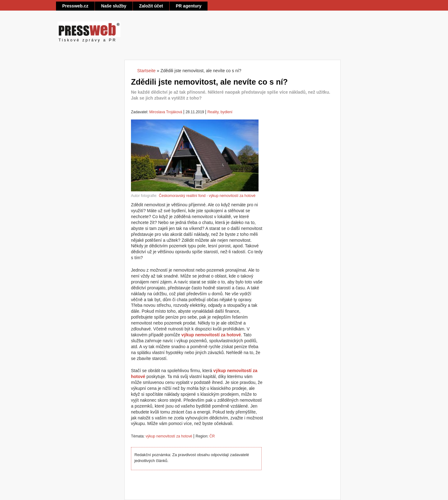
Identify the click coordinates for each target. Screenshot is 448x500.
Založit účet (151, 6)
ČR (212, 436)
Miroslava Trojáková (166, 112)
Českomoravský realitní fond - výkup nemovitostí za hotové (207, 196)
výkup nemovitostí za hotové (169, 436)
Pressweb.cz (75, 6)
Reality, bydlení (220, 112)
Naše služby (114, 6)
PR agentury (189, 6)
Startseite (146, 71)
